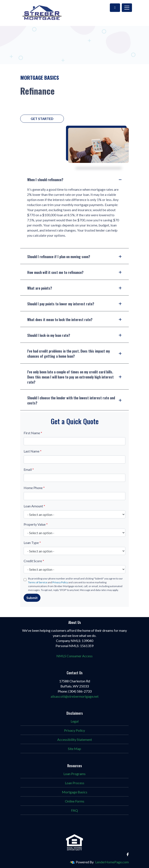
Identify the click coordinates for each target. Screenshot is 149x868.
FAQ (74, 810)
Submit (32, 598)
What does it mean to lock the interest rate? (74, 320)
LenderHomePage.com (112, 862)
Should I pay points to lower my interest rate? (74, 304)
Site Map (74, 749)
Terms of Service (38, 582)
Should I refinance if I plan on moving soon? (74, 257)
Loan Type (32, 543)
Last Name (33, 451)
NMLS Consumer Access (74, 656)
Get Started (42, 119)
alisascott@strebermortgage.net (75, 696)
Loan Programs (74, 774)
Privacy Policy (60, 582)
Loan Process (75, 783)
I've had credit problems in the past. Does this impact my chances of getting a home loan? (74, 354)
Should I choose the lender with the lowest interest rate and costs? (74, 400)
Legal (75, 721)
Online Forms (75, 801)
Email (29, 469)
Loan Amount (34, 506)
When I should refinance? (74, 180)
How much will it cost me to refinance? (74, 272)
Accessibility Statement (75, 739)
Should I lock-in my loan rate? (74, 335)
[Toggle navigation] (127, 8)
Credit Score (34, 561)
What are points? (74, 288)
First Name (33, 433)
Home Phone (34, 488)
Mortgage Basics (75, 792)
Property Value (36, 524)
